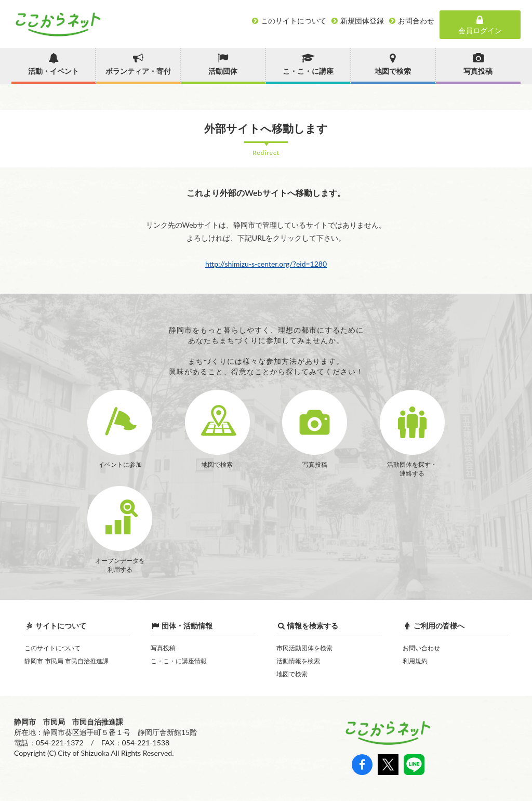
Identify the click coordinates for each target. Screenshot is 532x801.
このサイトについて (52, 648)
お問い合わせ (421, 648)
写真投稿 (163, 648)
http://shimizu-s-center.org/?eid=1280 (266, 264)
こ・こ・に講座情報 (179, 661)
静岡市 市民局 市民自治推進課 (66, 661)
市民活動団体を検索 (304, 648)
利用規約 (415, 661)
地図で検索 (292, 674)
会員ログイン (480, 25)
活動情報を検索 (298, 661)
